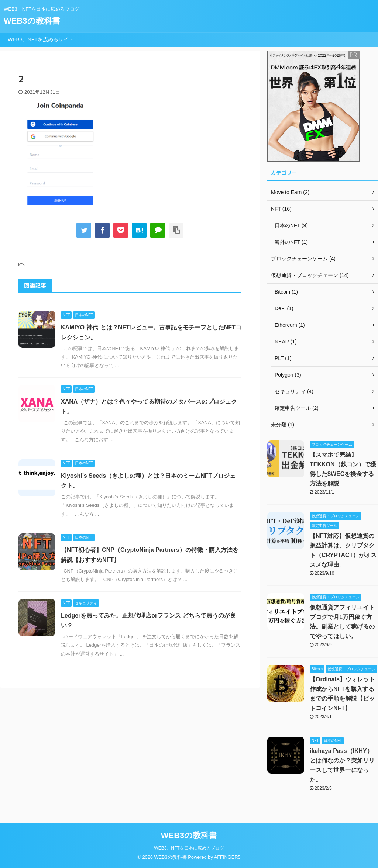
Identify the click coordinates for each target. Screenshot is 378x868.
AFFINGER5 (227, 857)
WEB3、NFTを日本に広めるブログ (189, 848)
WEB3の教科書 (32, 21)
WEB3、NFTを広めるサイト (41, 39)
